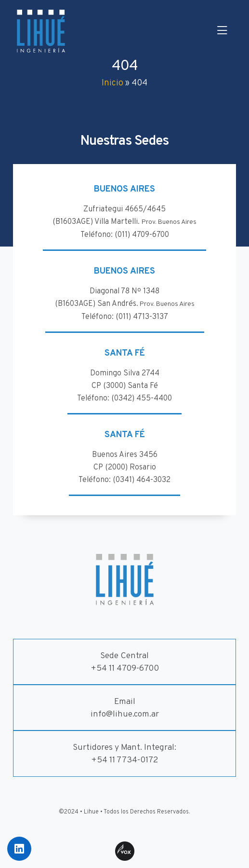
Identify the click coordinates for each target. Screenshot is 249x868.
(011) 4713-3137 (142, 317)
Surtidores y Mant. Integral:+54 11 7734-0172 (124, 754)
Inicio (112, 83)
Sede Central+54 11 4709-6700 (125, 662)
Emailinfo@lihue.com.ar (125, 708)
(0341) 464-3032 (142, 480)
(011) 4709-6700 (142, 235)
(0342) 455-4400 (142, 399)
